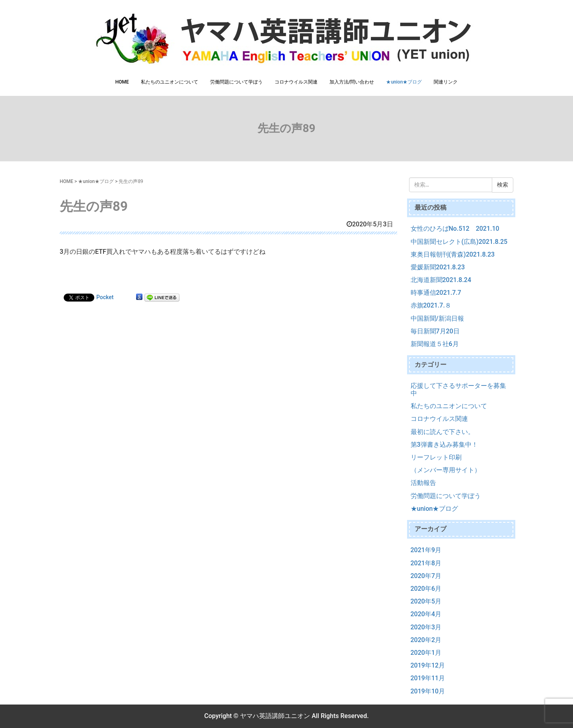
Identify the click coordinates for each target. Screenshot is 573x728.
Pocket (105, 297)
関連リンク (446, 82)
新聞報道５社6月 (435, 344)
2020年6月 (426, 589)
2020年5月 (426, 601)
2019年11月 (428, 678)
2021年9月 (426, 550)
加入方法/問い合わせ (352, 82)
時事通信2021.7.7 (436, 293)
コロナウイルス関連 (296, 82)
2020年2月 (426, 640)
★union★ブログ (404, 82)
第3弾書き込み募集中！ (444, 445)
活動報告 (423, 483)
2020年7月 (426, 576)
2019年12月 (428, 665)
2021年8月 (426, 563)
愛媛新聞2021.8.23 (438, 267)
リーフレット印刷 (436, 457)
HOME (122, 82)
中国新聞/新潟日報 (437, 318)
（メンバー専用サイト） (446, 470)
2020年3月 (426, 627)
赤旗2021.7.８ (431, 305)
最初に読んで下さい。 (442, 432)
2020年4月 (426, 614)
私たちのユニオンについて (170, 82)
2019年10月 (428, 691)
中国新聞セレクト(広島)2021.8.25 (459, 242)
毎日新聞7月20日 (435, 331)
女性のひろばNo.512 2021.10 (455, 229)
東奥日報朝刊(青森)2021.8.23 (453, 254)
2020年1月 (426, 653)
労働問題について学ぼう (236, 82)
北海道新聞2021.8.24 (441, 280)
